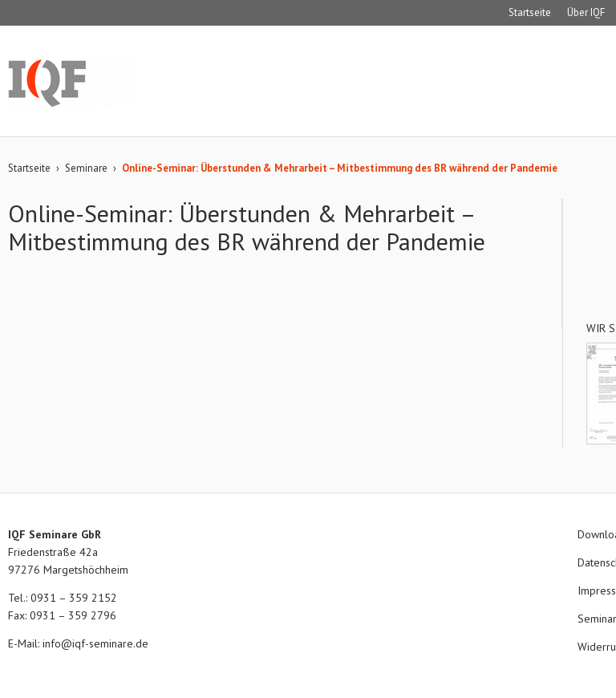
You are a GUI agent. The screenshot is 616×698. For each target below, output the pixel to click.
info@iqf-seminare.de (95, 643)
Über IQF (586, 12)
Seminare (86, 168)
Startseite (530, 12)
